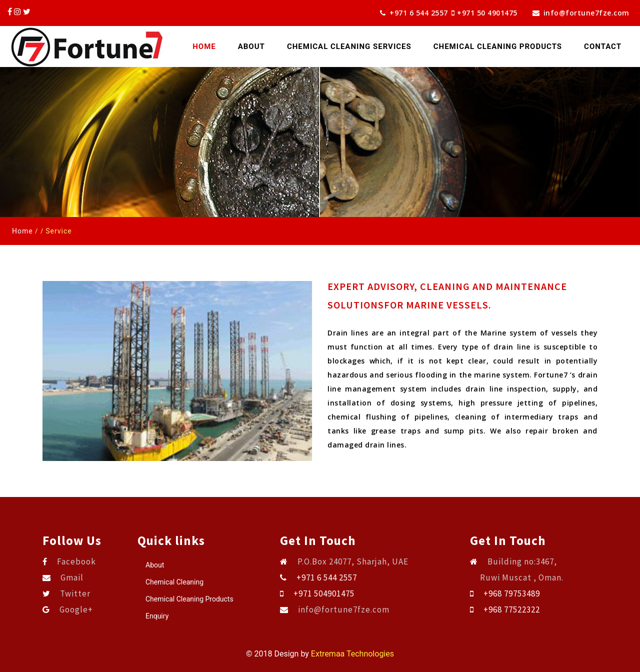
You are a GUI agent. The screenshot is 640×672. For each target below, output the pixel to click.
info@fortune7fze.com (581, 13)
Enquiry (157, 616)
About (251, 46)
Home (210, 46)
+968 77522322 (512, 609)
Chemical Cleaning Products (189, 599)
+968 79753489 (512, 593)
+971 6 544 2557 (414, 13)
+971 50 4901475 (491, 13)
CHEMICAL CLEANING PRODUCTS (498, 46)
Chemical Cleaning (174, 582)
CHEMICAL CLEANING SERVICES (349, 46)
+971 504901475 (324, 593)
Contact (603, 46)
